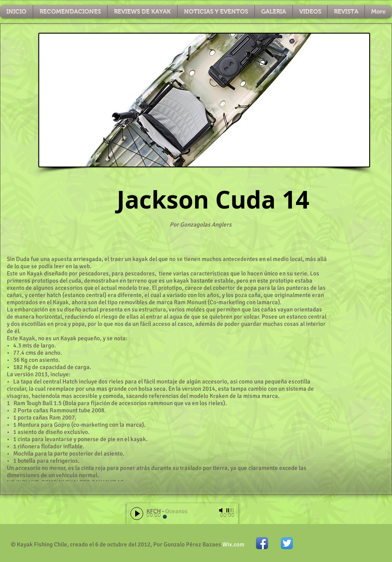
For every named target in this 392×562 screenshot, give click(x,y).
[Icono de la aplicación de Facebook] (262, 543)
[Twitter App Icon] (287, 543)
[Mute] (222, 510)
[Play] (137, 514)
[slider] (230, 510)
